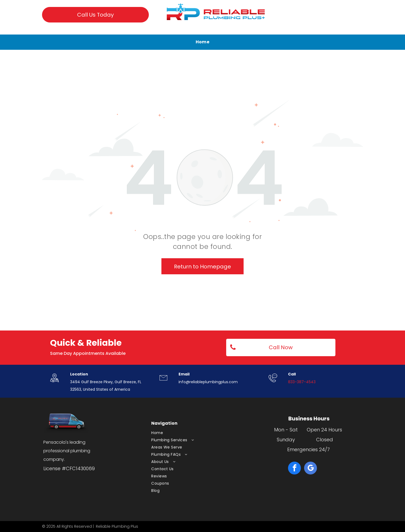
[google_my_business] (311, 469)
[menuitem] (203, 42)
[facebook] (294, 469)
